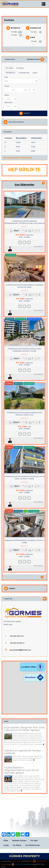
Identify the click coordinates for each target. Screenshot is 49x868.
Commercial (33, 28)
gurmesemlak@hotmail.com (17, 650)
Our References (32, 845)
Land (30, 37)
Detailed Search (36, 59)
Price (7, 86)
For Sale (17, 32)
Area (7, 95)
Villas (6, 841)
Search (25, 113)
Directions (35, 677)
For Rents (17, 845)
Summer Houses (19, 841)
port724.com (16, 861)
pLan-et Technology (21, 864)
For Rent (17, 35)
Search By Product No (16, 122)
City (6, 77)
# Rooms (8, 102)
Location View (33, 667)
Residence (13, 28)
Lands (6, 845)
